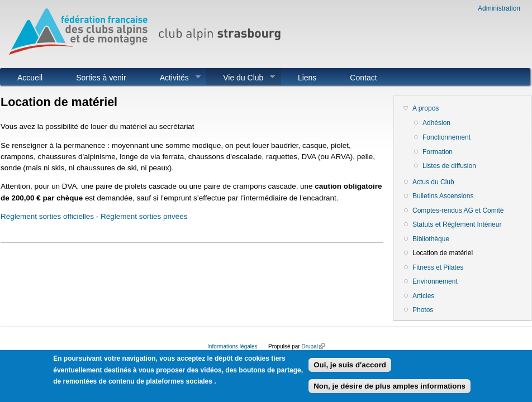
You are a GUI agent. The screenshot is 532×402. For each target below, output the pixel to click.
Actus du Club (433, 182)
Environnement (435, 281)
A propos (426, 108)
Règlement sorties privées (144, 216)
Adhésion (436, 123)
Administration (499, 8)
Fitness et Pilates (438, 267)
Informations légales (232, 346)
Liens (307, 78)
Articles (423, 296)
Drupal (313, 346)
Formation (438, 152)
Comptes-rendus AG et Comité (458, 210)
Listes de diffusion (449, 166)
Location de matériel (443, 253)
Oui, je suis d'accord (350, 369)
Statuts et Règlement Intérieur (457, 224)
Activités (172, 78)
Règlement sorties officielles (47, 216)
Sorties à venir (101, 78)
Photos (423, 310)
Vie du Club (241, 78)
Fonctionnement (446, 137)
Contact (363, 78)
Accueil (30, 78)
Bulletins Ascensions (443, 196)
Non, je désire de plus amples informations (389, 391)
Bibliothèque (431, 239)
